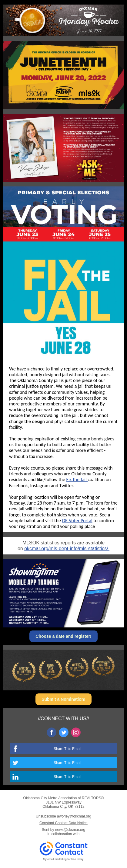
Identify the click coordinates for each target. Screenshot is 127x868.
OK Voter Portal (77, 521)
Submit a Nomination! (64, 699)
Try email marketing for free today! (64, 859)
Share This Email (67, 749)
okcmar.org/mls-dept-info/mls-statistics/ (67, 549)
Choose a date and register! (63, 636)
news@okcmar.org (70, 830)
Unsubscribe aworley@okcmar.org (64, 816)
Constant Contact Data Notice (64, 823)
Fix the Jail (77, 479)
